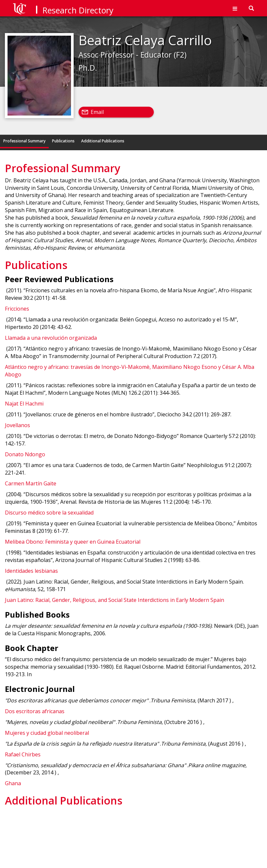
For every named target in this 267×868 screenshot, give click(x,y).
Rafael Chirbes (23, 754)
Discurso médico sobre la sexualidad (49, 513)
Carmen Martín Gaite (31, 483)
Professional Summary (24, 141)
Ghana (13, 783)
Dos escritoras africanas (35, 711)
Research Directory (78, 10)
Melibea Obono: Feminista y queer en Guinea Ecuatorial (73, 542)
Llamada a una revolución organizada (51, 338)
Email (97, 112)
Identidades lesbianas (31, 571)
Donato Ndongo (25, 454)
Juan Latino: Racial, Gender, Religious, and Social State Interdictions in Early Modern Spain (115, 600)
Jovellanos (18, 425)
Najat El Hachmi (24, 404)
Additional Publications (103, 141)
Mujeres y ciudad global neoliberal (47, 733)
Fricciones (17, 309)
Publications (63, 141)
